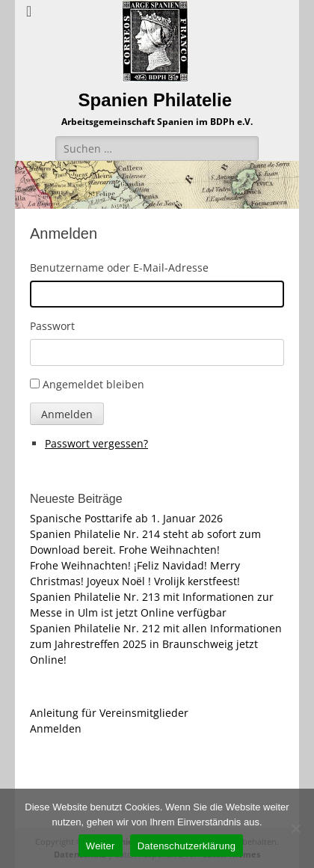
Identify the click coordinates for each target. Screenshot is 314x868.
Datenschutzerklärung (187, 846)
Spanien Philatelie (155, 100)
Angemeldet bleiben (93, 384)
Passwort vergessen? (96, 443)
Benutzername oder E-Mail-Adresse (119, 268)
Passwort (52, 326)
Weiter (101, 846)
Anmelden (67, 414)
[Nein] (295, 828)
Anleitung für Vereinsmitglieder (109, 713)
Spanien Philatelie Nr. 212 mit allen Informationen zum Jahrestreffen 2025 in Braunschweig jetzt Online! (156, 644)
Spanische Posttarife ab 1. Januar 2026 (126, 518)
